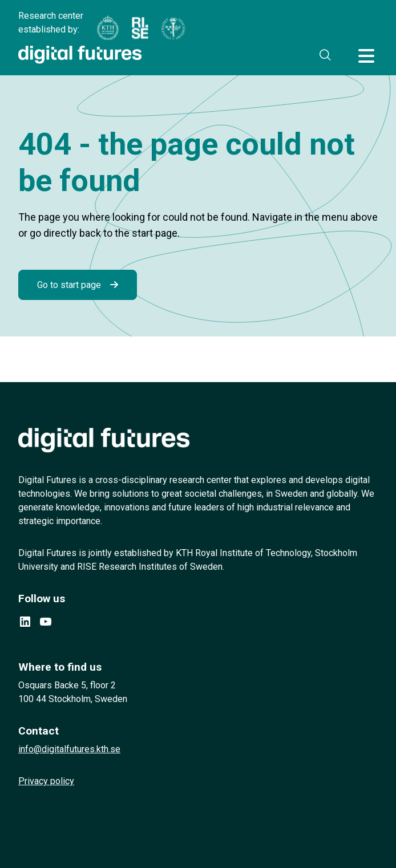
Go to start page (69, 285)
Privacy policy (46, 781)
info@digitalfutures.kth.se (69, 749)
